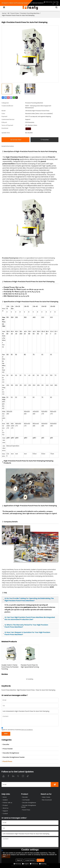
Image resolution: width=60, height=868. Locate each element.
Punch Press (15, 13)
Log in (54, 3)
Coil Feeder (26, 800)
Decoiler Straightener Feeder (29, 806)
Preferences (34, 864)
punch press (21, 601)
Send (6, 734)
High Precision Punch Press (26, 690)
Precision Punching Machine (30, 13)
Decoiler (25, 797)
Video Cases (46, 797)
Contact (5, 814)
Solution (5, 800)
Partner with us (7, 803)
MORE (52, 587)
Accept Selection (30, 860)
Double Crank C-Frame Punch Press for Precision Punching (10, 667)
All (8, 13)
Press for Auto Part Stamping (45, 690)
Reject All (19, 860)
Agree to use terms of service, (17, 729)
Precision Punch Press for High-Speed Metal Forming (30, 666)
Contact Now (17, 140)
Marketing (43, 864)
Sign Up (58, 3)
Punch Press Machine (9, 690)
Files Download (47, 800)
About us (6, 808)
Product (5, 805)
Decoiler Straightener (29, 803)
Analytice (26, 864)
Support (5, 811)
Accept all (40, 860)
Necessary (17, 864)
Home (4, 13)
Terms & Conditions (27, 730)
